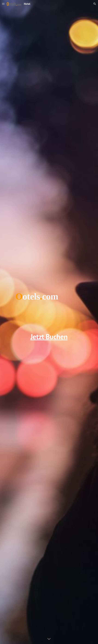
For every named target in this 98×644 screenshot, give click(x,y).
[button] (3, 4)
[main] (49, 322)
